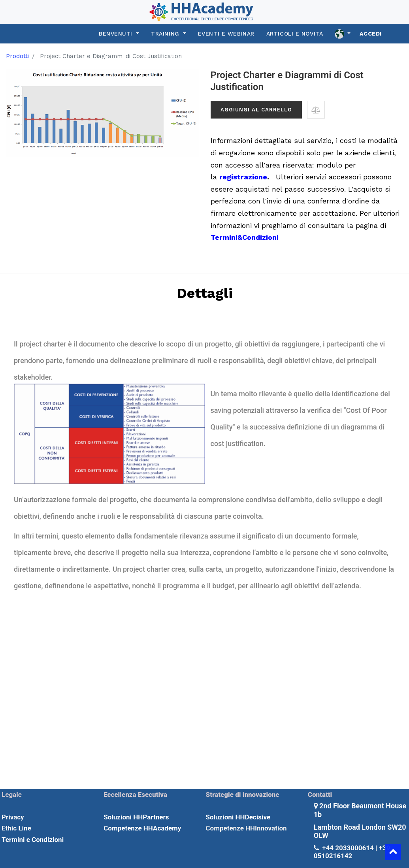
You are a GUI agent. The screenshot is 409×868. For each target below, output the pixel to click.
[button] (316, 110)
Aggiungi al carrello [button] (256, 110)
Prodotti (17, 56)
